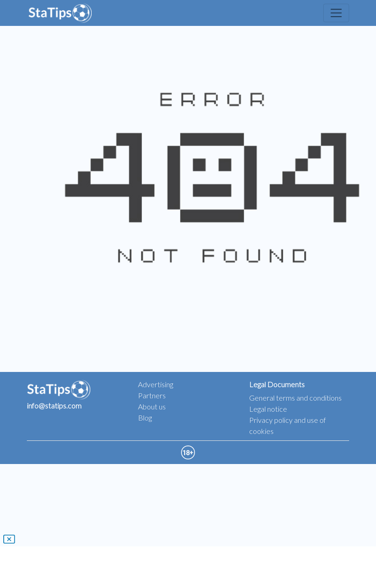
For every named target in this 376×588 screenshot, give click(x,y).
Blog (145, 418)
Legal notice (268, 409)
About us (152, 406)
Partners (152, 395)
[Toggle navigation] (336, 13)
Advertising (156, 384)
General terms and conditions (295, 398)
